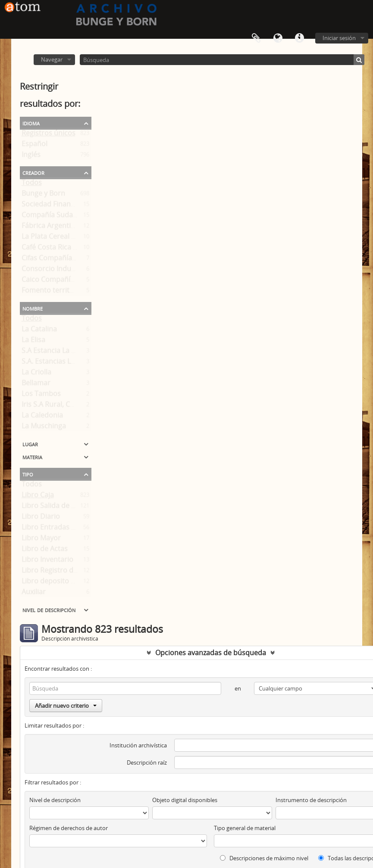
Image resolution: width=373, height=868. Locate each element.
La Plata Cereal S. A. (53, 238)
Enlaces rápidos (299, 38)
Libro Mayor (41, 540)
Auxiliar (34, 594)
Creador (33, 172)
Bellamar (36, 385)
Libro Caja (38, 497)
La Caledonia (42, 417)
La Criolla (36, 374)
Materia (32, 457)
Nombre (33, 308)
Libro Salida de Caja (53, 507)
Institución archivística (138, 745)
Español (34, 146)
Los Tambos (41, 395)
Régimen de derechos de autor (69, 828)
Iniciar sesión (339, 38)
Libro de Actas (45, 551)
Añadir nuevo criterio (66, 706)
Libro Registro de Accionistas (69, 572)
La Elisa (33, 342)
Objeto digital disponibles (185, 800)
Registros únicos (49, 135)
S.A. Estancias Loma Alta (61, 363)
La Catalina (39, 331)
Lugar (30, 444)
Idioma (278, 38)
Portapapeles (256, 38)
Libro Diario (41, 518)
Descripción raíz (147, 762)
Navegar (52, 59)
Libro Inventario (47, 561)
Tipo (28, 474)
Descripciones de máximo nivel (264, 858)
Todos (32, 184)
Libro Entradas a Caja (56, 529)
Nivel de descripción (49, 610)
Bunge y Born (43, 195)
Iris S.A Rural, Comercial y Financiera (80, 406)
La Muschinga (44, 428)
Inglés (31, 156)
